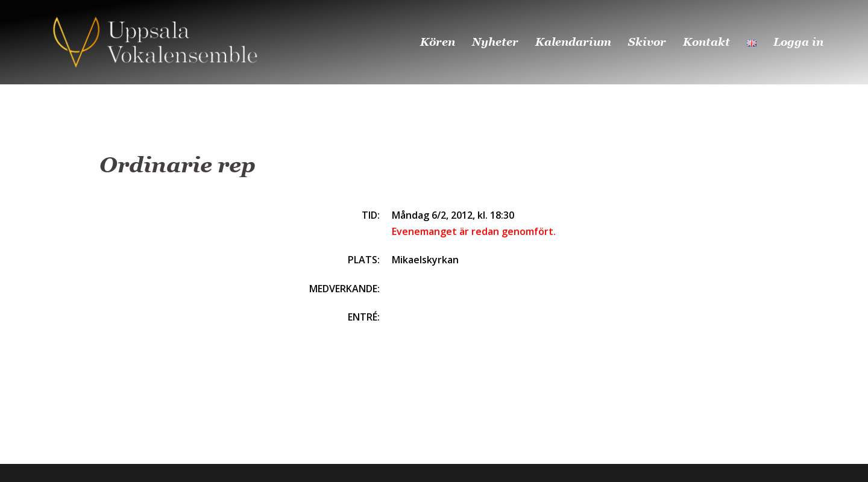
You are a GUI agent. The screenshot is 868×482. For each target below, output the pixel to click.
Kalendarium (573, 42)
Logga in (798, 42)
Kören (438, 42)
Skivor (647, 42)
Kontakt (706, 42)
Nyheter (495, 42)
